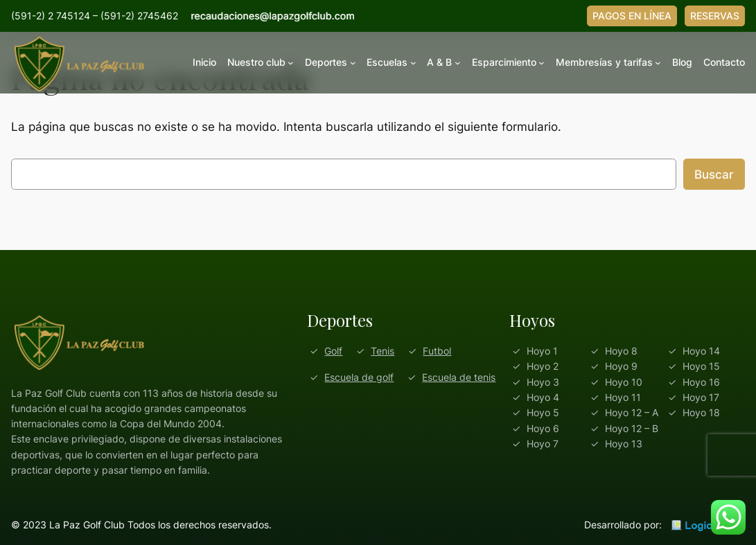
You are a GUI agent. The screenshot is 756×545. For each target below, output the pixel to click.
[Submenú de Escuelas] (413, 63)
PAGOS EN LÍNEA (632, 16)
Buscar (714, 175)
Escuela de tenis (459, 377)
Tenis (383, 351)
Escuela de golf (359, 377)
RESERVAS (715, 16)
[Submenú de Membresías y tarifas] (658, 63)
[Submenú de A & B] (458, 63)
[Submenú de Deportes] (353, 63)
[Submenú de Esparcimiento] (542, 63)
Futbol (437, 351)
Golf (333, 351)
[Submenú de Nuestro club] (291, 63)
